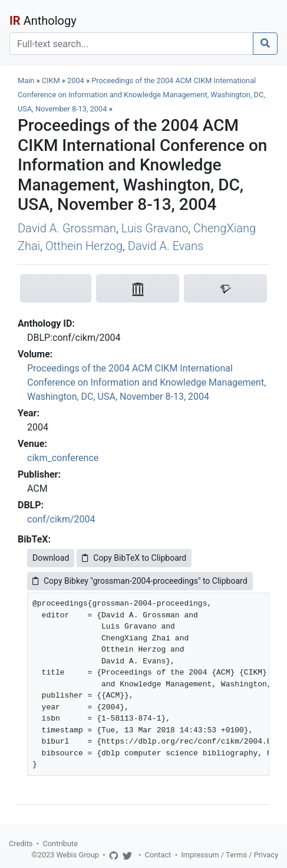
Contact (158, 855)
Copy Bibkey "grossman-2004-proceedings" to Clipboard (140, 581)
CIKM (51, 80)
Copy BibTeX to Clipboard (134, 558)
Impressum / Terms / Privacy (230, 855)
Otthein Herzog (84, 246)
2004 (76, 80)
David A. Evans (166, 246)
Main (26, 80)
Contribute (60, 844)
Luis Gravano (155, 228)
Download (51, 558)
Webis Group (77, 855)
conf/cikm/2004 (61, 519)
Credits (21, 844)
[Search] (131, 44)
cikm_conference (63, 458)
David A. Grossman (67, 228)
